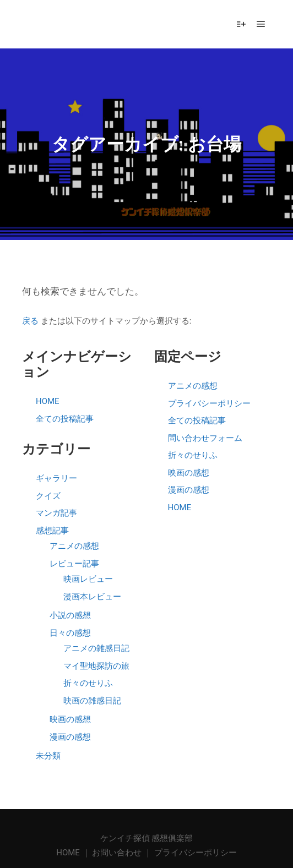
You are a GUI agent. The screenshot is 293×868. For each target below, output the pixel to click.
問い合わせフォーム (205, 438)
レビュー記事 (74, 564)
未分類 (48, 756)
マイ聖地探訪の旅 (96, 666)
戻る (30, 321)
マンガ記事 (56, 513)
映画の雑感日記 (92, 701)
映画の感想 (70, 719)
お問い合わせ (117, 853)
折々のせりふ (88, 683)
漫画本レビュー (92, 597)
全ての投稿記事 (65, 419)
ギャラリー (56, 478)
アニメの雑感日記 (96, 648)
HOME (48, 401)
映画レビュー (88, 579)
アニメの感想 (74, 546)
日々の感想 (70, 633)
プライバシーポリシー (209, 403)
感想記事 (52, 531)
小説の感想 (70, 615)
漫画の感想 (70, 737)
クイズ (48, 496)
